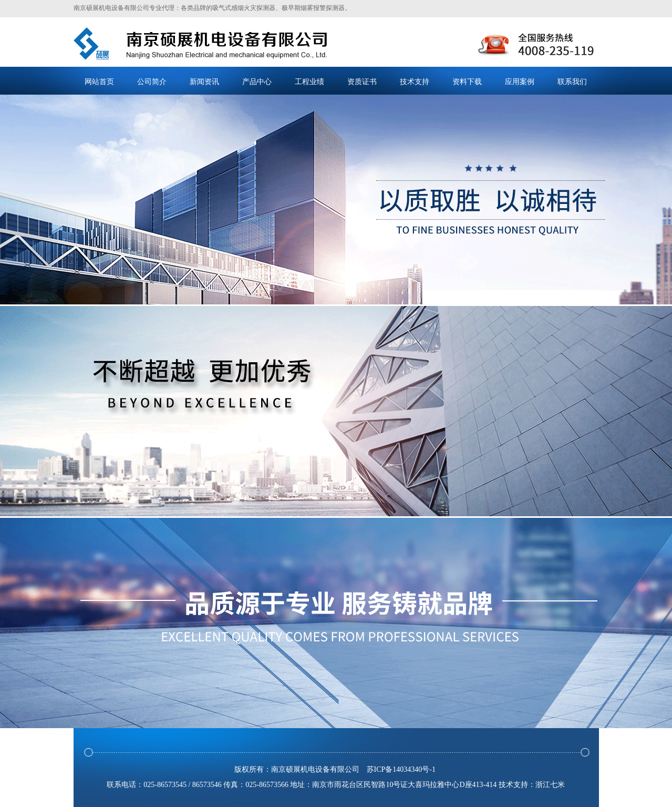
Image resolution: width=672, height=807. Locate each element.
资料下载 (467, 81)
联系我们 (572, 81)
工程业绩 (309, 81)
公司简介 (152, 81)
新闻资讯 (204, 81)
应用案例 (520, 81)
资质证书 (362, 81)
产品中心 (257, 81)
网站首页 (99, 81)
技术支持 (415, 81)
